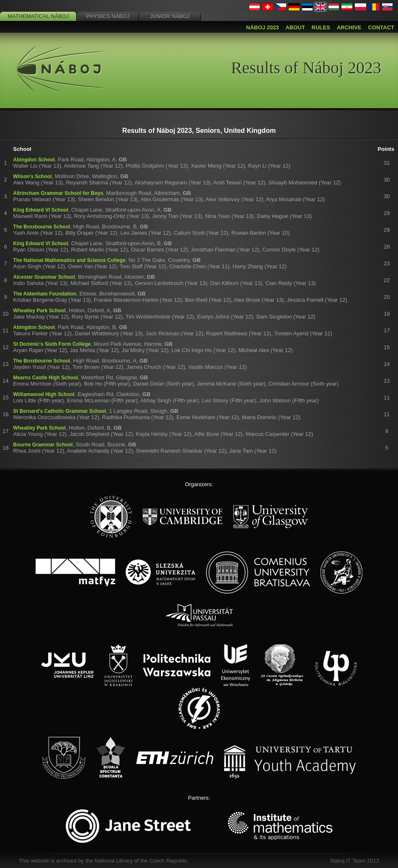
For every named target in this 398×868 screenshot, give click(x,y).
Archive (349, 27)
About (295, 27)
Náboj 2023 (263, 27)
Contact (381, 27)
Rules (321, 27)
